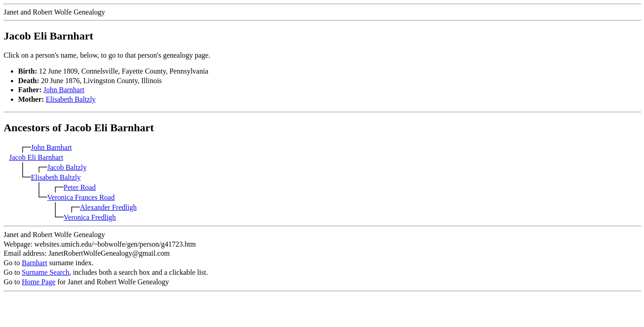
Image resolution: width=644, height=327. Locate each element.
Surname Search (45, 272)
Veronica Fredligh (90, 217)
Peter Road (80, 187)
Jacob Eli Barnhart (36, 157)
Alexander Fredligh (108, 207)
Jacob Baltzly (67, 167)
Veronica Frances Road (81, 197)
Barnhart (35, 263)
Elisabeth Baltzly (71, 99)
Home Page (39, 282)
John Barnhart (64, 90)
